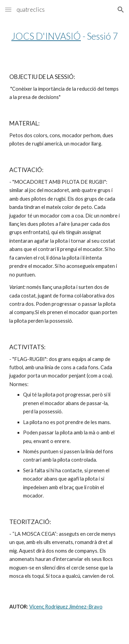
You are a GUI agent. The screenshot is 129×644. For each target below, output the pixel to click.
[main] (65, 36)
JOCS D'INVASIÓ (46, 36)
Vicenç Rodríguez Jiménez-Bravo (66, 607)
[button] (8, 9)
